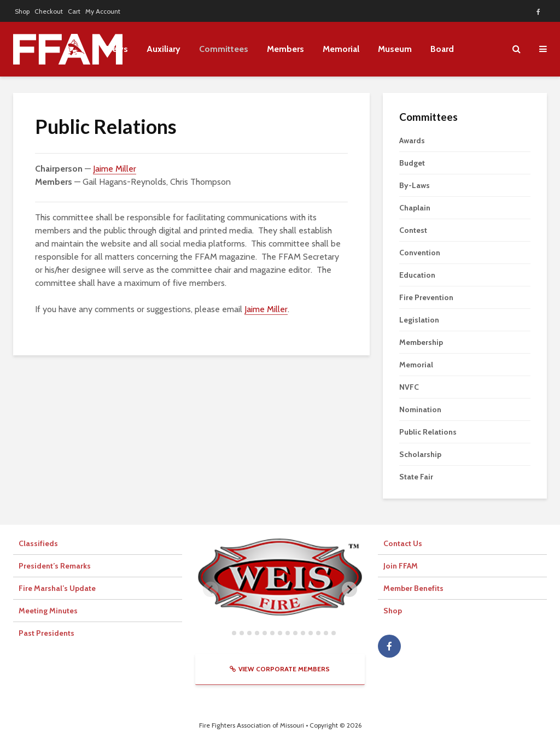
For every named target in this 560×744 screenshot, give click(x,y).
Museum (395, 49)
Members (285, 49)
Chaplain (415, 208)
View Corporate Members (280, 669)
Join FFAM (401, 566)
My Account (103, 11)
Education (417, 275)
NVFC (409, 387)
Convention (420, 253)
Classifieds (38, 543)
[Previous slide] (211, 589)
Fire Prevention (426, 297)
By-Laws (415, 185)
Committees (224, 49)
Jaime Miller (115, 169)
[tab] (226, 633)
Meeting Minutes (48, 611)
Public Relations (428, 432)
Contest (413, 230)
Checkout (49, 11)
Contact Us (403, 543)
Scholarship (420, 454)
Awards (412, 140)
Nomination (420, 409)
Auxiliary (164, 49)
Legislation (419, 320)
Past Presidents (46, 633)
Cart (74, 11)
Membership (421, 342)
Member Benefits (413, 588)
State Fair (416, 477)
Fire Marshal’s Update (57, 588)
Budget (412, 163)
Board (442, 49)
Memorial (341, 49)
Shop (22, 11)
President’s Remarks (55, 566)
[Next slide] (349, 589)
